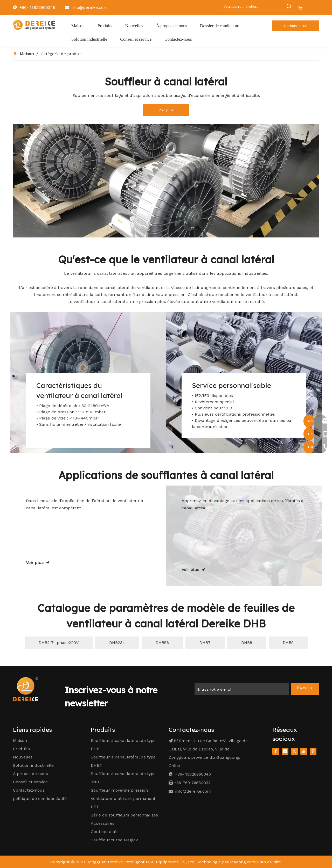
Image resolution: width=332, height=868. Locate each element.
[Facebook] (276, 751)
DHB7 (205, 643)
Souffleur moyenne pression (119, 790)
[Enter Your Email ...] (242, 689)
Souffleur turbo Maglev (114, 840)
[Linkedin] (285, 751)
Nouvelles (23, 757)
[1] (166, 181)
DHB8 (247, 643)
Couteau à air (104, 832)
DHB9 (288, 643)
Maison (20, 740)
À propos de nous (30, 774)
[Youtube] (304, 751)
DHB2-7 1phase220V (59, 643)
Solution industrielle (33, 765)
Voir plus (166, 110)
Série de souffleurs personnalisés (124, 815)
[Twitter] (294, 751)
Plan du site (269, 862)
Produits (21, 749)
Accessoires (103, 823)
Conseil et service (30, 782)
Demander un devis (296, 27)
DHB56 (162, 643)
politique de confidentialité (40, 798)
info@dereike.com (90, 7)
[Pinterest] (313, 751)
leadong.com (243, 862)
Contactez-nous (29, 790)
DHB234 (117, 643)
